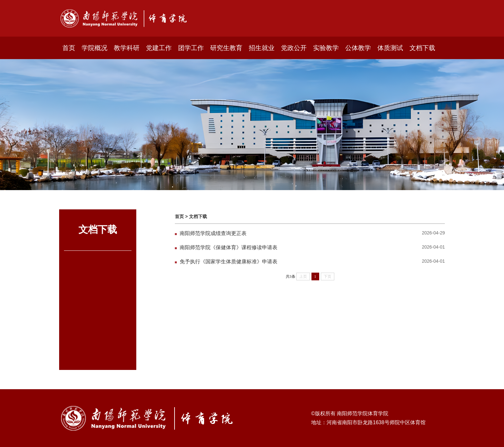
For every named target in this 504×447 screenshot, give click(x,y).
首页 (69, 48)
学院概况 (94, 48)
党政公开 (294, 48)
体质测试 (390, 48)
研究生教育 (226, 48)
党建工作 (159, 48)
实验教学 (326, 48)
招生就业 (262, 48)
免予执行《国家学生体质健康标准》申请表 (229, 262)
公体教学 (358, 48)
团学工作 (191, 48)
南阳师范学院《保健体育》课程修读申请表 (229, 247)
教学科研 (127, 48)
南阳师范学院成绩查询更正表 (213, 233)
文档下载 (422, 48)
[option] (252, 125)
